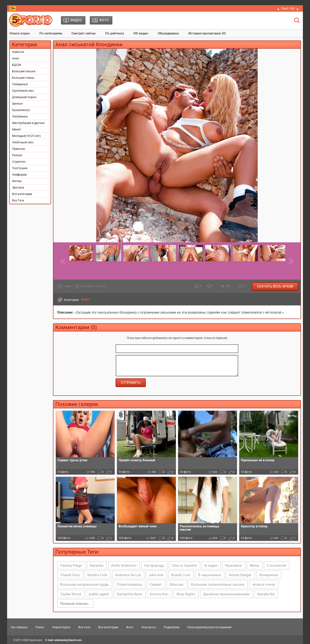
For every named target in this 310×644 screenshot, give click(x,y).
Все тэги (84, 627)
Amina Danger (240, 575)
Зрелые (17, 104)
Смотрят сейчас (84, 33)
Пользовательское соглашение (209, 627)
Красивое (234, 565)
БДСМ (16, 65)
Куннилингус (21, 110)
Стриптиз (19, 162)
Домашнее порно (24, 97)
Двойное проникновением (226, 594)
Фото (130, 627)
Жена (254, 565)
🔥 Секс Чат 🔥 (288, 8)
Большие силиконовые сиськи (218, 584)
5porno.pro (36, 640)
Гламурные (20, 84)
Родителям (172, 627)
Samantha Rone (129, 594)
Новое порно (20, 33)
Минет (17, 129)
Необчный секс (23, 142)
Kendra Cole (97, 575)
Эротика (18, 187)
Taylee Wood (71, 594)
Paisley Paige (71, 565)
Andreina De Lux (128, 575)
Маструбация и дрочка (28, 123)
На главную (19, 627)
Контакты (149, 627)
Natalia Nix (266, 594)
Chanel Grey (70, 575)
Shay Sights (186, 594)
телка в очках (264, 584)
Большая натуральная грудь (84, 584)
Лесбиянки (20, 116)
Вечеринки (269, 575)
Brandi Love (181, 575)
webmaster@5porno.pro (68, 640)
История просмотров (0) (207, 33)
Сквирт (156, 584)
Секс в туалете (184, 565)
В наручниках (210, 575)
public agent (99, 594)
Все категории (22, 194)
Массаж (177, 584)
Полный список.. (75, 604)
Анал (16, 58)
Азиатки (18, 52)
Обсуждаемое (168, 33)
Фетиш (17, 181)
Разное (17, 155)
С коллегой (276, 565)
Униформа (19, 175)
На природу (154, 565)
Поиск (40, 627)
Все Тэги (18, 200)
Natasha (97, 565)
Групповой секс (23, 91)
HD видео (141, 33)
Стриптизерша (129, 584)
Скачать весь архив (275, 286)
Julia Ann (156, 575)
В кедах (211, 565)
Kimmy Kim (159, 594)
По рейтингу (115, 33)
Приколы (19, 149)
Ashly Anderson (124, 565)
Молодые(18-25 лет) (26, 136)
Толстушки (20, 168)
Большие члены (23, 78)
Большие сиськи (24, 71)
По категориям (51, 33)
